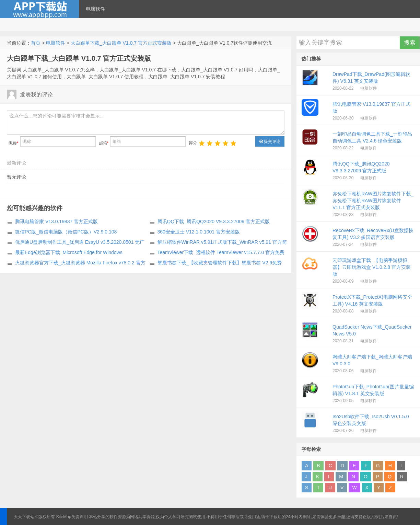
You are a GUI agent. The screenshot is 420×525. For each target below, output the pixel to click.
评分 (193, 143)
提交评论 (270, 141)
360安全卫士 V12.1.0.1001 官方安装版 (199, 232)
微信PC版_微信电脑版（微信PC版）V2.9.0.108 (66, 232)
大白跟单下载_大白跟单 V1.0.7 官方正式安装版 (121, 43)
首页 (36, 43)
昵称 (14, 143)
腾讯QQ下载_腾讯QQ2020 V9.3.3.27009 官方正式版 (214, 221)
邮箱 (104, 143)
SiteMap (64, 517)
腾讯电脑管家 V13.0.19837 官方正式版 (56, 221)
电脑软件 (95, 9)
